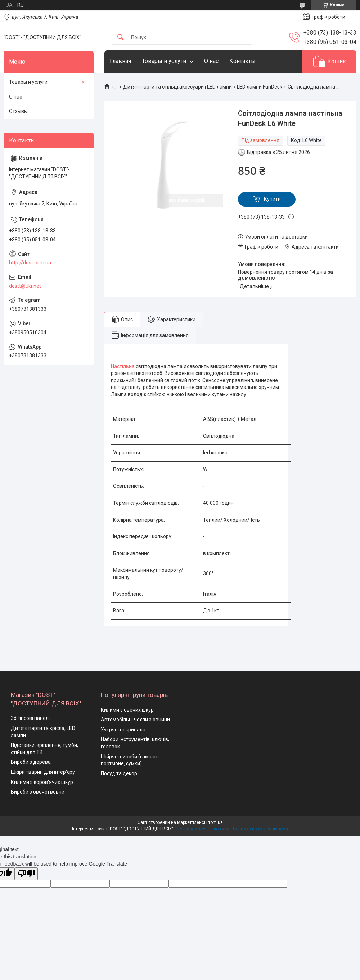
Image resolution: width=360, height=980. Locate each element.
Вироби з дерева (31, 762)
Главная (120, 61)
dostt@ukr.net (25, 286)
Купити (272, 199)
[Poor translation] (26, 874)
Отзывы (18, 111)
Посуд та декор (119, 773)
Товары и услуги (164, 61)
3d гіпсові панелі (30, 718)
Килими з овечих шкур (127, 710)
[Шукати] (121, 38)
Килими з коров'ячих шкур (42, 782)
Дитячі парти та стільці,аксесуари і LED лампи (177, 87)
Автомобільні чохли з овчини (135, 720)
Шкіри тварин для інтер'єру (43, 772)
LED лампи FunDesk (260, 87)
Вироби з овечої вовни (38, 792)
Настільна (123, 366)
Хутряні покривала (123, 730)
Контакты (242, 61)
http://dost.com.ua (30, 263)
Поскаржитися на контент (203, 829)
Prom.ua (215, 822)
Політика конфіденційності (260, 829)
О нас (211, 61)
